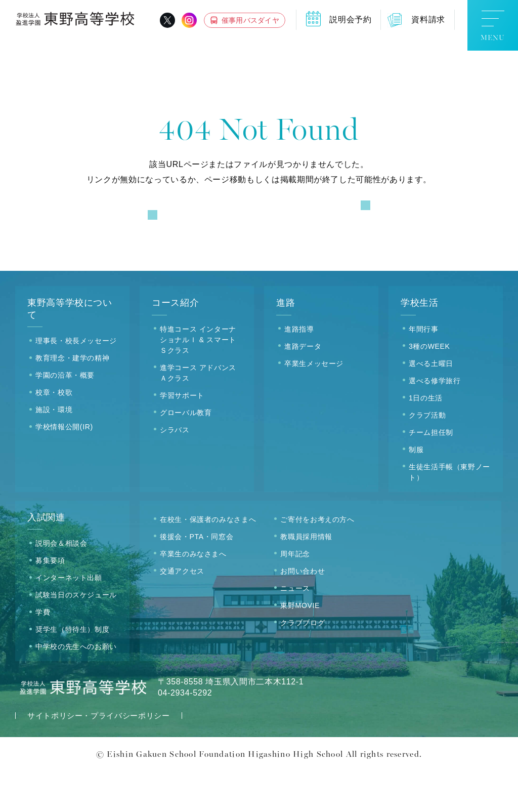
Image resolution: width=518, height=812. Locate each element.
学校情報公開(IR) (64, 468)
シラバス (175, 471)
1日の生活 (426, 439)
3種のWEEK (429, 387)
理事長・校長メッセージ (76, 382)
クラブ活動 (427, 456)
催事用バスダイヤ (250, 20)
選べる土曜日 (431, 404)
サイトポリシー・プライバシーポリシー (99, 757)
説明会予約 (350, 19)
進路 (286, 344)
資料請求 (428, 19)
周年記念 (295, 595)
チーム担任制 (431, 473)
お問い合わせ (303, 612)
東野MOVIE (300, 646)
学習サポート (182, 436)
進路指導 (299, 370)
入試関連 (46, 558)
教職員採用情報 (306, 578)
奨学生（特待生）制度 (72, 671)
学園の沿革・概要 (65, 417)
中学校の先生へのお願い (76, 688)
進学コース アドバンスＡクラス (198, 414)
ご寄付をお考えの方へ (317, 560)
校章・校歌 (54, 434)
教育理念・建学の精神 (72, 399)
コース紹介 (175, 344)
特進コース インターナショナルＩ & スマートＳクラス (198, 381)
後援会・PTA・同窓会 (197, 578)
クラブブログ (303, 664)
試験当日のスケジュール (76, 636)
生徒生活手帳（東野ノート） (449, 513)
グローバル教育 (186, 454)
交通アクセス (182, 612)
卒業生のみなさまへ (193, 595)
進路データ (303, 387)
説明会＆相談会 (61, 585)
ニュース (295, 629)
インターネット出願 (69, 619)
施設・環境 (54, 451)
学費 (43, 654)
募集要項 (50, 602)
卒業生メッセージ (314, 404)
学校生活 (420, 344)
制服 (416, 491)
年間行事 (424, 370)
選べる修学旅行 (435, 422)
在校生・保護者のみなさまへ (208, 560)
